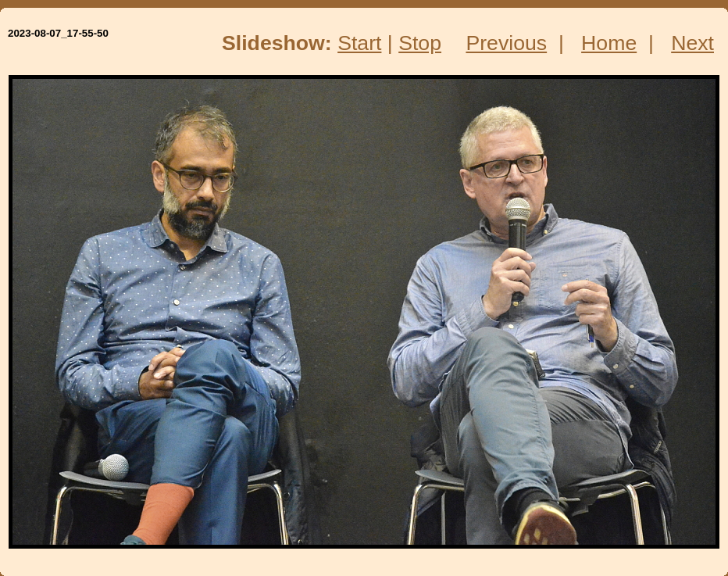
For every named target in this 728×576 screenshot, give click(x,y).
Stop (420, 43)
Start (359, 43)
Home (609, 43)
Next (692, 43)
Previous (506, 43)
